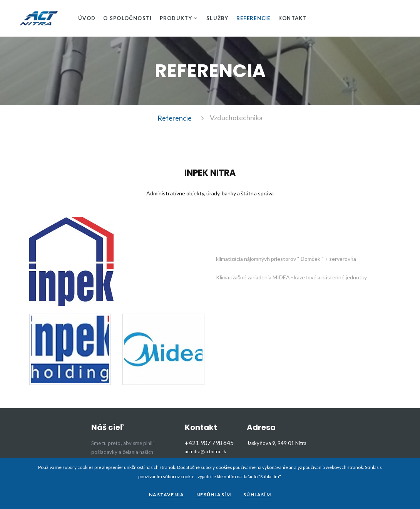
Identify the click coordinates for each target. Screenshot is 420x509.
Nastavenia (166, 495)
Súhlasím (257, 495)
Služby (218, 18)
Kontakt (293, 18)
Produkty (176, 18)
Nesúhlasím (214, 495)
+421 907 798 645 (209, 443)
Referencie (254, 18)
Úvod (87, 18)
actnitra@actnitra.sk (206, 452)
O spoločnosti (127, 18)
